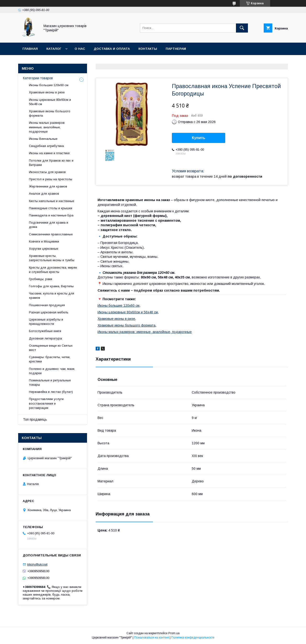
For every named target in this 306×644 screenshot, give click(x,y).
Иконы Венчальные (43, 139)
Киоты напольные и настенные (52, 201)
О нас (80, 49)
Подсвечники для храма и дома (49, 225)
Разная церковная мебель (49, 312)
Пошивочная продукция (47, 305)
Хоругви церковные (44, 249)
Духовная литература (45, 338)
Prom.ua (174, 633)
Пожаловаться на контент (152, 638)
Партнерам (176, 49)
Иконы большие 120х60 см (118, 305)
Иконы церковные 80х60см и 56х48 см (128, 312)
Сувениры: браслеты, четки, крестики (50, 359)
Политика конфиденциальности (193, 638)
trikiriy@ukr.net (37, 564)
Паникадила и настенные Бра (51, 215)
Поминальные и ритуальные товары (50, 382)
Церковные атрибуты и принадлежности (46, 322)
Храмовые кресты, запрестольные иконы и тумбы (52, 258)
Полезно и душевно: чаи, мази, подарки (52, 371)
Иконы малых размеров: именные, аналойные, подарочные (145, 332)
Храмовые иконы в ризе (116, 319)
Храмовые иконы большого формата (126, 325)
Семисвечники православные (51, 234)
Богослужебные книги (45, 331)
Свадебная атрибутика (46, 146)
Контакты (148, 49)
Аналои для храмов (44, 194)
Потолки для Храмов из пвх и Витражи (51, 163)
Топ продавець (35, 419)
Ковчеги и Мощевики (44, 241)
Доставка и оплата (112, 49)
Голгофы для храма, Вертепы (51, 286)
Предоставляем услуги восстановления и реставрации (46, 403)
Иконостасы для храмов (47, 172)
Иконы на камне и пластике (49, 153)
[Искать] (242, 28)
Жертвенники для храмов (48, 186)
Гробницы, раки (41, 279)
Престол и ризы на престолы (51, 179)
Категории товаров (38, 78)
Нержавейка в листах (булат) (51, 392)
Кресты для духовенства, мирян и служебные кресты (53, 270)
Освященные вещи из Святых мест (51, 348)
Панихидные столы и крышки (51, 208)
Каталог (54, 49)
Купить (199, 138)
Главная (30, 49)
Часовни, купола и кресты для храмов (52, 296)
